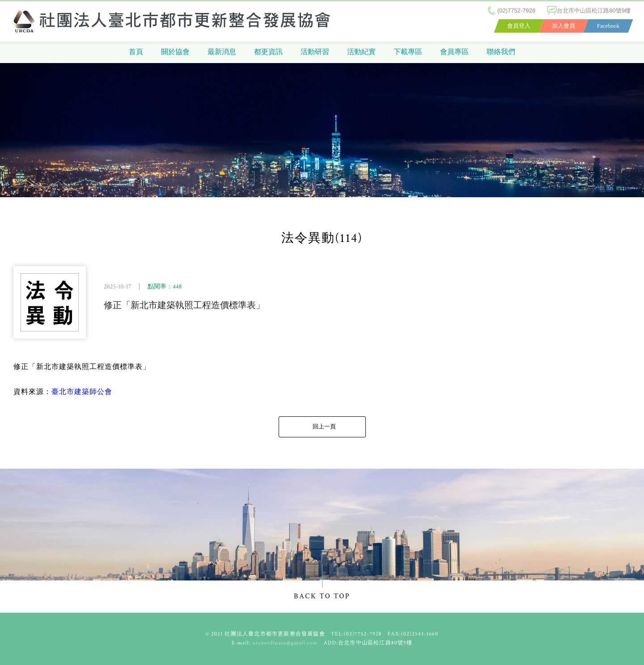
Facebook (608, 26)
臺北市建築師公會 (82, 392)
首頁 (136, 52)
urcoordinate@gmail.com (285, 643)
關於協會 (175, 52)
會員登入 (519, 26)
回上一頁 (324, 427)
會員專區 (454, 52)
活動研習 (315, 52)
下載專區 (408, 52)
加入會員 (563, 26)
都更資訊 (268, 52)
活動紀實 (361, 52)
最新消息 (222, 52)
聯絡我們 (501, 52)
